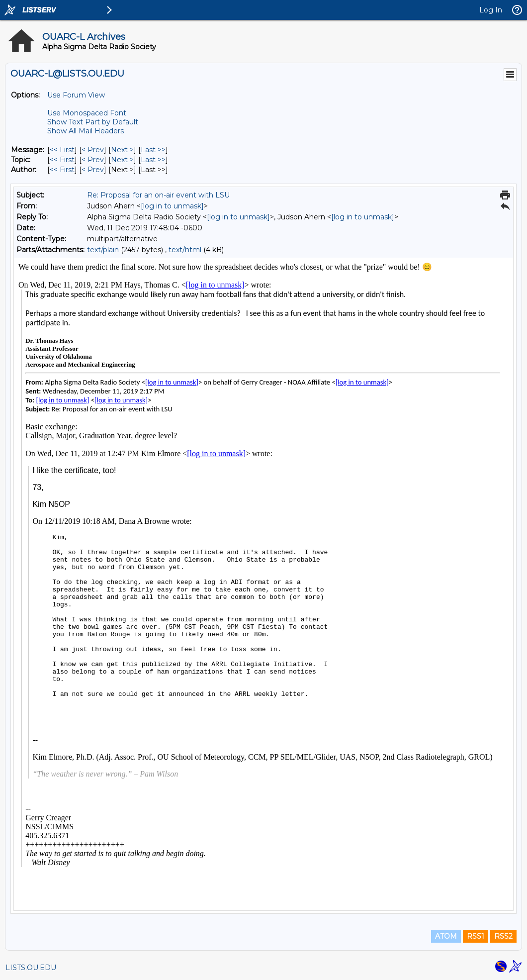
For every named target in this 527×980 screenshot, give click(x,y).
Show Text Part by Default (93, 122)
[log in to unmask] (172, 206)
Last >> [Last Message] (153, 150)
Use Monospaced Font (87, 113)
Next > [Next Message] (122, 150)
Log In (491, 10)
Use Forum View (76, 95)
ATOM (446, 936)
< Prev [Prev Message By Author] (93, 170)
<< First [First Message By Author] (62, 170)
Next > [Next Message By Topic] (122, 160)
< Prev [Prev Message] (93, 150)
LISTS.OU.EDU (31, 968)
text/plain (103, 250)
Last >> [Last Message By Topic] (153, 160)
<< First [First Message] (62, 150)
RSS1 (476, 936)
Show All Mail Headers (86, 131)
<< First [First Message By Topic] (62, 160)
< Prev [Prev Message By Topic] (93, 160)
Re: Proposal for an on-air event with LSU (158, 195)
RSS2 (503, 936)
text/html (185, 250)
